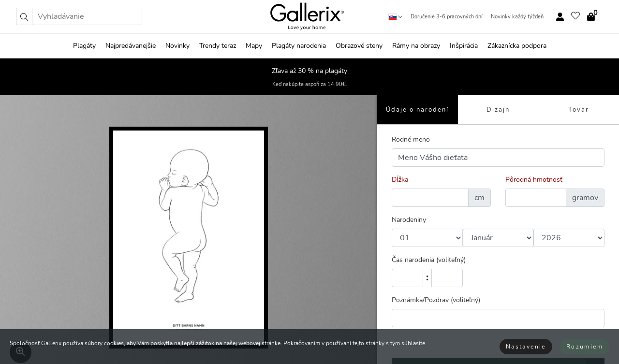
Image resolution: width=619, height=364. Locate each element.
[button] (24, 16)
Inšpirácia (464, 46)
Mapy (254, 46)
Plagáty (84, 46)
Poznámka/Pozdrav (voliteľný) (436, 300)
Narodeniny (409, 220)
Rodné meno (411, 139)
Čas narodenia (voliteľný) (429, 260)
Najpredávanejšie (131, 46)
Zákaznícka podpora (517, 46)
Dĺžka (400, 180)
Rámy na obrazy (416, 46)
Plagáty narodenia (299, 46)
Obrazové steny (359, 46)
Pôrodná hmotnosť (534, 180)
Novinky (177, 46)
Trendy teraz (218, 46)
